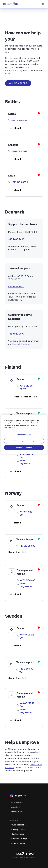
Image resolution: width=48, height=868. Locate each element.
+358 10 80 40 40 (27, 456)
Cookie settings (19, 839)
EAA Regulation (18, 843)
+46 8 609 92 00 (27, 636)
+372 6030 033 (19, 120)
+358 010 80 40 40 (26, 387)
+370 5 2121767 (19, 151)
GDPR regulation (19, 825)
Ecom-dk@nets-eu (21, 344)
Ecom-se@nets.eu (26, 711)
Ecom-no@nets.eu (26, 585)
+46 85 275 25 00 (27, 705)
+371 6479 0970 (20, 182)
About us (16, 807)
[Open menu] (45, 4)
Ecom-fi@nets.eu (26, 462)
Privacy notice (18, 829)
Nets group (17, 812)
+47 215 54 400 (28, 580)
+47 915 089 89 (26, 513)
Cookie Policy (18, 834)
